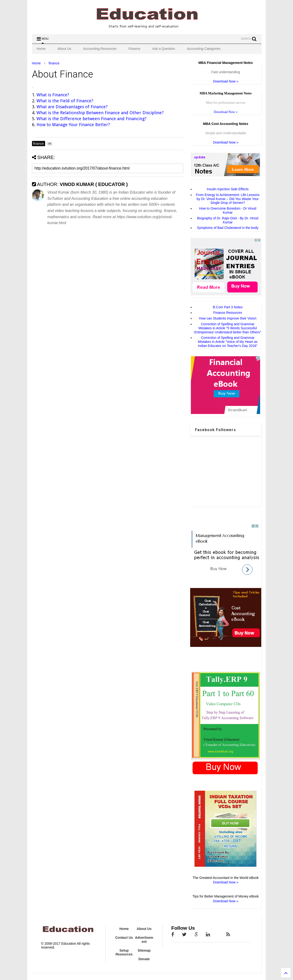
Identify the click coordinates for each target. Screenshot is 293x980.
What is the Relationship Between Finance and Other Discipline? (100, 113)
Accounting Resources (100, 49)
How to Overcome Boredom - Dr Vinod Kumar (228, 210)
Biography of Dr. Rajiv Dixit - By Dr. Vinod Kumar (228, 220)
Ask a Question (164, 49)
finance (54, 63)
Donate (144, 959)
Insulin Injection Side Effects (228, 189)
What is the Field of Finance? (65, 101)
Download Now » (226, 81)
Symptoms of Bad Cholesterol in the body (228, 228)
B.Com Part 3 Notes (228, 307)
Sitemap (144, 950)
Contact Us (124, 938)
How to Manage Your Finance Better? (73, 125)
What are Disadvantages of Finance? (73, 107)
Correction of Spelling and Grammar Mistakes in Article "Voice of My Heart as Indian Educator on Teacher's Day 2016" (228, 342)
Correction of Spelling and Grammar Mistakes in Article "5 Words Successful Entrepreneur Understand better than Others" (228, 328)
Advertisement (144, 940)
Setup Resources (124, 952)
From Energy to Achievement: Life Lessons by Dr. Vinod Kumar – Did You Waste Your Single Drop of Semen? (228, 199)
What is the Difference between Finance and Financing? (92, 119)
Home (41, 49)
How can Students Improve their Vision (228, 318)
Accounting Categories (204, 49)
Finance (135, 49)
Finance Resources (228, 313)
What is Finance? (53, 95)
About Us (64, 49)
